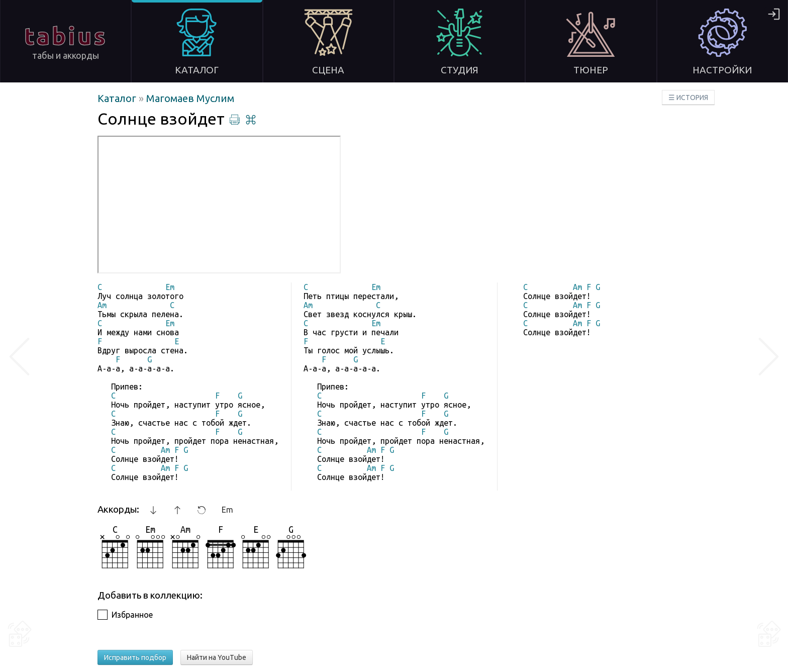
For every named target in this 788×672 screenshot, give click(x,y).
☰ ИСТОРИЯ (688, 98)
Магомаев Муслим (190, 98)
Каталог (118, 98)
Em (227, 510)
